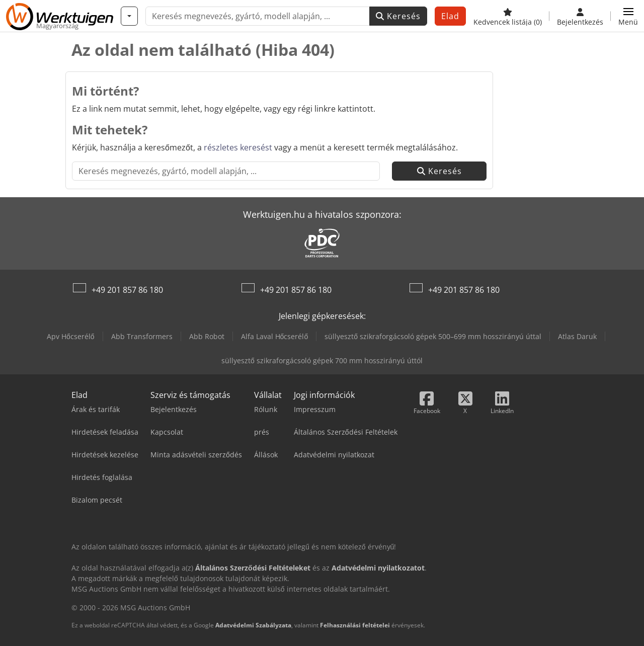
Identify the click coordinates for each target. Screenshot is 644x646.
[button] (628, 16)
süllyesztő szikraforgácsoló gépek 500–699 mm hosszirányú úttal (433, 336)
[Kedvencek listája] (508, 16)
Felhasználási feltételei (355, 625)
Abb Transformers (142, 336)
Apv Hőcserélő (71, 336)
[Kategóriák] (129, 16)
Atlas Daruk (577, 336)
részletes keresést (238, 147)
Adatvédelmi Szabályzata (253, 625)
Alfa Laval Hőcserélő (275, 336)
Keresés (398, 16)
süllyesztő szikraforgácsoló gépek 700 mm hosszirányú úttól (322, 360)
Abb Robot (207, 336)
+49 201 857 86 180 (127, 290)
